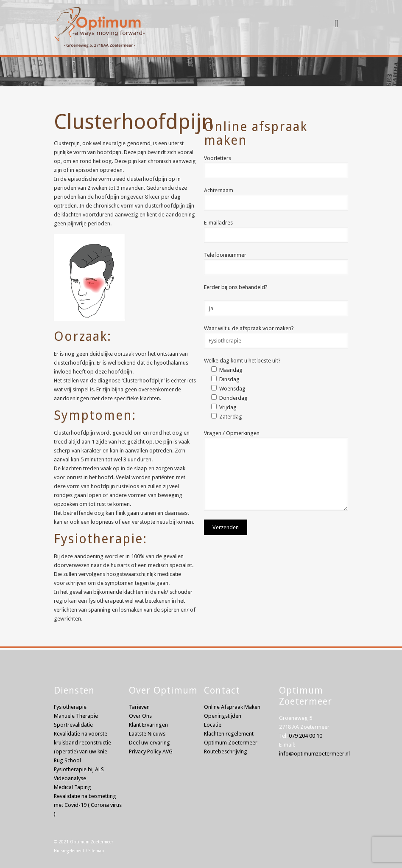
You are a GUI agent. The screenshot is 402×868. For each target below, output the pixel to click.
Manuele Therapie (76, 716)
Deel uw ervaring (149, 743)
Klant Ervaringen (148, 725)
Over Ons (140, 716)
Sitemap (96, 851)
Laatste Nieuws (147, 734)
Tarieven (139, 707)
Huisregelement (69, 851)
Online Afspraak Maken (232, 707)
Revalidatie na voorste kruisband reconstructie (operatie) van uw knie (82, 743)
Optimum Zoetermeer (92, 842)
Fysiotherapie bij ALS (79, 769)
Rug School (67, 760)
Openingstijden (223, 716)
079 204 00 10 (306, 736)
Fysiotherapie (70, 707)
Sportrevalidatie (73, 725)
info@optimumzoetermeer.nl (314, 754)
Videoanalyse (70, 778)
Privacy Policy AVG (151, 751)
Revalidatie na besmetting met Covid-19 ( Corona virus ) (88, 805)
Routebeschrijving (226, 751)
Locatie (213, 725)
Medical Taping (73, 787)
